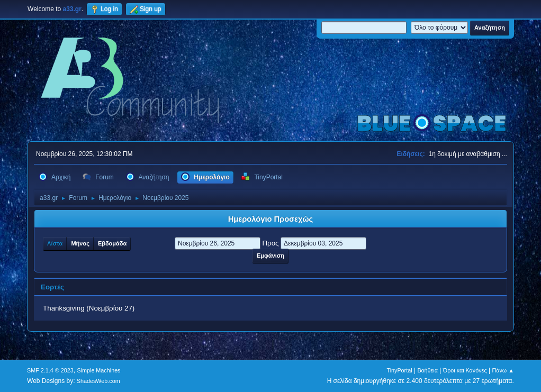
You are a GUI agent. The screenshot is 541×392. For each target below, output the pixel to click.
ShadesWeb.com (98, 381)
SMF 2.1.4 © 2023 (50, 370)
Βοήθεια (427, 370)
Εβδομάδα (112, 243)
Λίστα (55, 243)
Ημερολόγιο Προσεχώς (270, 219)
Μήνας (80, 243)
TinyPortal (399, 370)
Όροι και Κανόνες (465, 370)
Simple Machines (98, 370)
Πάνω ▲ (503, 370)
